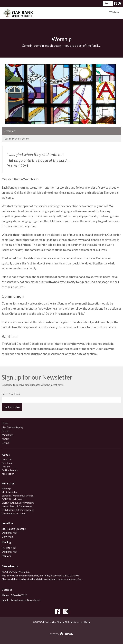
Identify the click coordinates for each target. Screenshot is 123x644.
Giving (5, 443)
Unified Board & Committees (17, 506)
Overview (10, 131)
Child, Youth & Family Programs (18, 503)
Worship (6, 488)
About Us (7, 459)
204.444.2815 (19, 595)
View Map (7, 537)
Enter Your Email (11, 394)
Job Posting (8, 474)
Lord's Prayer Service (17, 139)
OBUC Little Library (12, 499)
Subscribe (12, 407)
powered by (61, 634)
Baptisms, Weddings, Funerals (18, 496)
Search (108, 3)
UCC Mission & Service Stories (18, 510)
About (5, 439)
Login (88, 622)
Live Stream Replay (12, 427)
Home (5, 423)
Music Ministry (9, 492)
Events (6, 431)
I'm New (6, 467)
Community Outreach (13, 513)
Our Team (7, 463)
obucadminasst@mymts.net (25, 600)
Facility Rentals (10, 470)
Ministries (7, 435)
